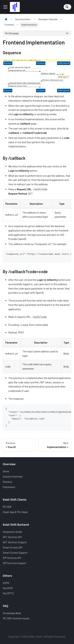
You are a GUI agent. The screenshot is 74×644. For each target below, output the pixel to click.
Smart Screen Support (15, 553)
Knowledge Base (12, 613)
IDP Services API (12, 558)
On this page (12, 33)
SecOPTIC (8, 593)
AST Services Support (15, 542)
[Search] (67, 7)
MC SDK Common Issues (16, 618)
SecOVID (8, 588)
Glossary (7, 482)
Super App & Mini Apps (15, 512)
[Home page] (6, 19)
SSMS (6, 583)
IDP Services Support (14, 563)
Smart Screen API (13, 547)
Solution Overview (13, 476)
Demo (6, 471)
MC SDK (7, 507)
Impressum (9, 487)
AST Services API (12, 537)
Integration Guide (12, 532)
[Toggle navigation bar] (5, 7)
